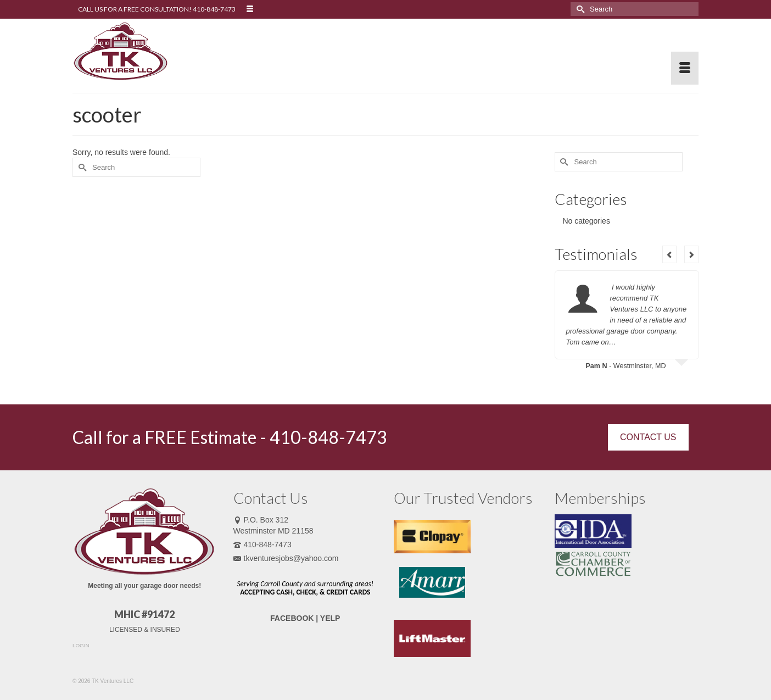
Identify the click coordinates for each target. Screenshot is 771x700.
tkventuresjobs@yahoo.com (286, 558)
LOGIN (81, 645)
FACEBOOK (292, 618)
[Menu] (685, 68)
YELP (330, 618)
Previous (669, 254)
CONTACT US (648, 437)
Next (691, 254)
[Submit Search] (579, 9)
